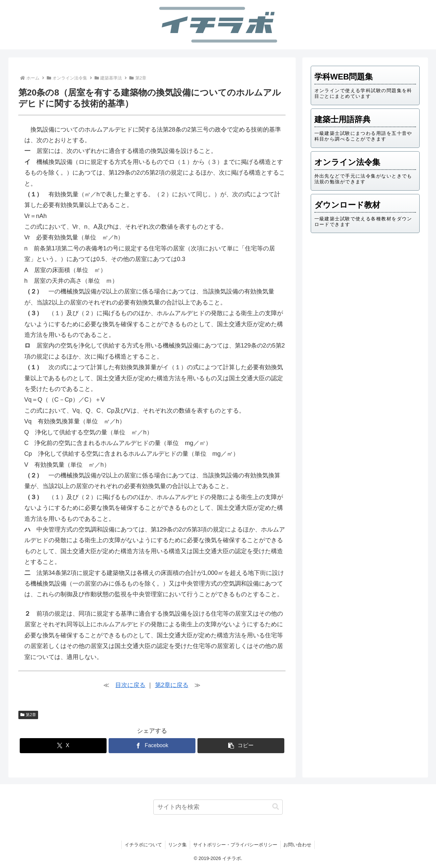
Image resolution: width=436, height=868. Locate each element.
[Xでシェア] (63, 746)
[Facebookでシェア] (152, 746)
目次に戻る (130, 685)
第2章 (28, 715)
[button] (241, 746)
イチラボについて (142, 845)
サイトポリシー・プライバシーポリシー (236, 845)
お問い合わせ (299, 845)
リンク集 (177, 845)
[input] (218, 807)
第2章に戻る (172, 685)
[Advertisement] (365, 290)
